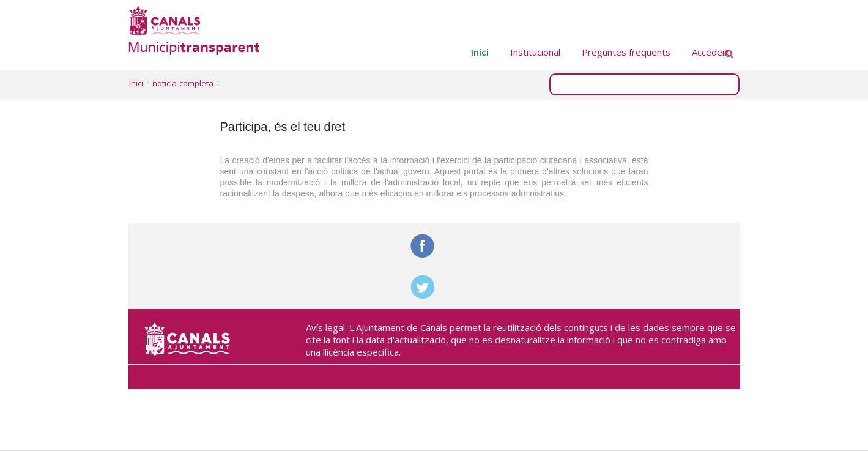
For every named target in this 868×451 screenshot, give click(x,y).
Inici (136, 83)
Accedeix (710, 52)
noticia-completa (183, 83)
